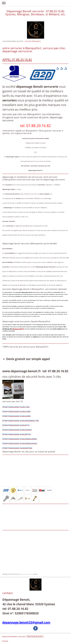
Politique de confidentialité (10, 636)
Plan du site (22, 636)
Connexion (5, 641)
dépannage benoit (17, 329)
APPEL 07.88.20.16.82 (17, 60)
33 (23, 329)
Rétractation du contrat (35, 636)
